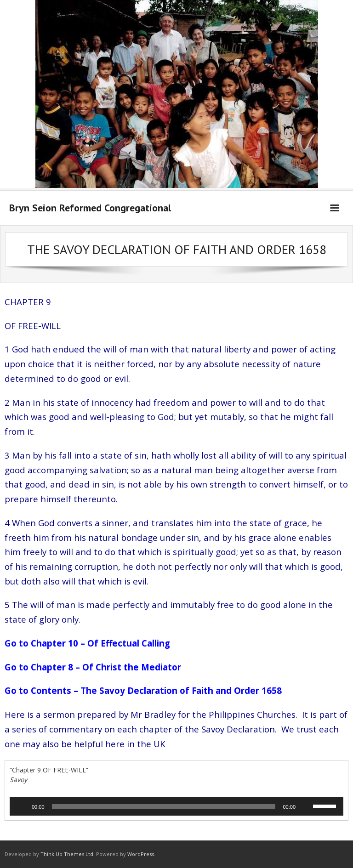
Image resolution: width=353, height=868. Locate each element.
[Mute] (306, 806)
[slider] (164, 806)
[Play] (22, 806)
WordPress (141, 854)
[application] (176, 806)
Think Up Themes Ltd (67, 854)
